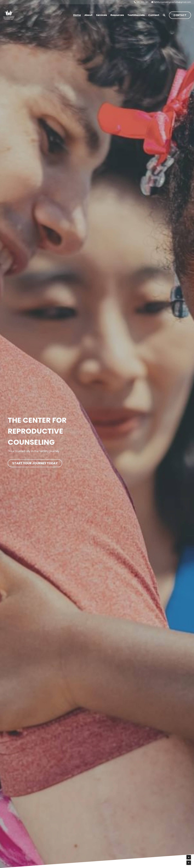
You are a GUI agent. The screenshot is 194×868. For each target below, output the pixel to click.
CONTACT (180, 15)
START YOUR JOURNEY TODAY (35, 463)
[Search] (164, 15)
